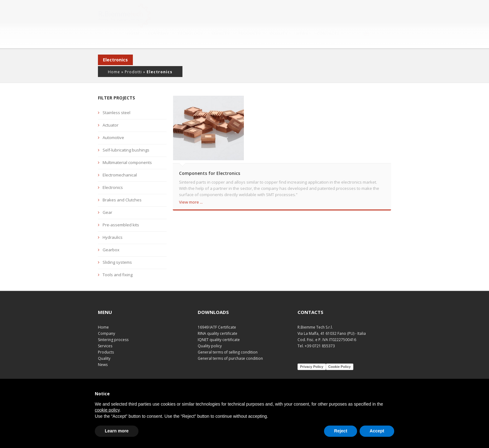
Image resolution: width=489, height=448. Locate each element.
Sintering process (113, 325)
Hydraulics (113, 223)
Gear (107, 198)
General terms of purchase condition (230, 344)
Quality (305, 15)
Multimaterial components (127, 148)
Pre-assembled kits (121, 210)
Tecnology (217, 15)
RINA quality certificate (218, 319)
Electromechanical (120, 161)
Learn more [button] (117, 431)
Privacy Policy (312, 352)
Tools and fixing (118, 260)
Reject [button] (341, 431)
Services (247, 15)
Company (185, 15)
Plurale (330, 376)
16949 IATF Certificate (217, 313)
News (329, 15)
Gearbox (111, 235)
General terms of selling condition (228, 337)
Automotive (113, 123)
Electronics (113, 173)
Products (276, 15)
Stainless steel (116, 98)
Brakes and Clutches (122, 185)
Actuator (111, 111)
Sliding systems (117, 248)
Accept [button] (377, 431)
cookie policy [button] (107, 410)
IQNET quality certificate (219, 325)
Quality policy (210, 331)
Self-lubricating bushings (126, 136)
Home (160, 15)
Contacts (355, 15)
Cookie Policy (340, 352)
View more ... (191, 187)
